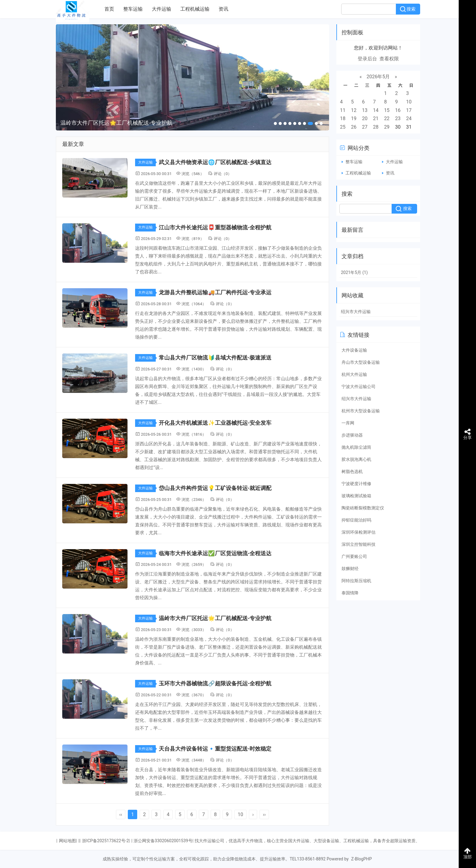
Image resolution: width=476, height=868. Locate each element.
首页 (109, 9)
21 (376, 118)
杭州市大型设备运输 (361, 411)
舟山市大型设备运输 (361, 362)
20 (365, 118)
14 (376, 110)
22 (387, 118)
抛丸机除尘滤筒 (356, 447)
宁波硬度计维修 (356, 484)
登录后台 (367, 59)
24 (409, 118)
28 (376, 127)
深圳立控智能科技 (359, 544)
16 (398, 110)
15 (387, 110)
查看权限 (389, 59)
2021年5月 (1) (354, 272)
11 (343, 110)
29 (387, 127)
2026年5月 (378, 77)
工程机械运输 (195, 9)
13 (365, 110)
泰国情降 (350, 593)
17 (409, 110)
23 (398, 118)
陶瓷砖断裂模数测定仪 (363, 508)
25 (343, 127)
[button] (275, 123)
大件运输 (161, 9)
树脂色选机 (352, 471)
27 (365, 127)
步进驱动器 (352, 435)
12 (354, 110)
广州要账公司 (354, 556)
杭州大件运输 (354, 374)
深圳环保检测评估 (359, 532)
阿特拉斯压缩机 (356, 581)
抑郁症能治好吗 (356, 520)
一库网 (348, 423)
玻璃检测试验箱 (356, 496)
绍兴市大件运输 (356, 312)
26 (354, 127)
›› (264, 814)
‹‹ (121, 814)
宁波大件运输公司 (359, 387)
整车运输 (133, 9)
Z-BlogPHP (362, 859)
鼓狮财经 (350, 569)
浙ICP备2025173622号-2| (106, 841)
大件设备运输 (354, 350)
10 (240, 814)
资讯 (223, 9)
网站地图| (68, 841)
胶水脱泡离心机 (356, 459)
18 (343, 118)
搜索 (411, 9)
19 (354, 118)
